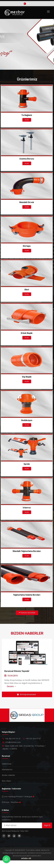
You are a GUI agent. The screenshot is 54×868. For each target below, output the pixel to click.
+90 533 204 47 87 (33, 739)
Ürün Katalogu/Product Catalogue (18, 796)
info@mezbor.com (13, 742)
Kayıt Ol (47, 825)
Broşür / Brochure (11, 802)
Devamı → (12, 686)
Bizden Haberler (8, 775)
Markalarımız (7, 769)
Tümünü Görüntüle (27, 613)
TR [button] (27, 4)
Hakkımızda (7, 764)
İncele (27, 120)
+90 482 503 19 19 (13, 739)
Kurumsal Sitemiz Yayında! (17, 671)
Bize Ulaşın (6, 781)
